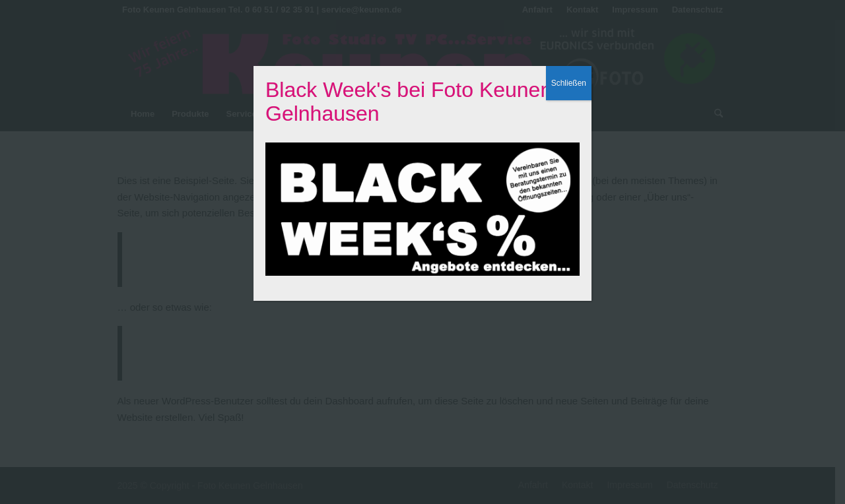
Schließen (569, 83)
